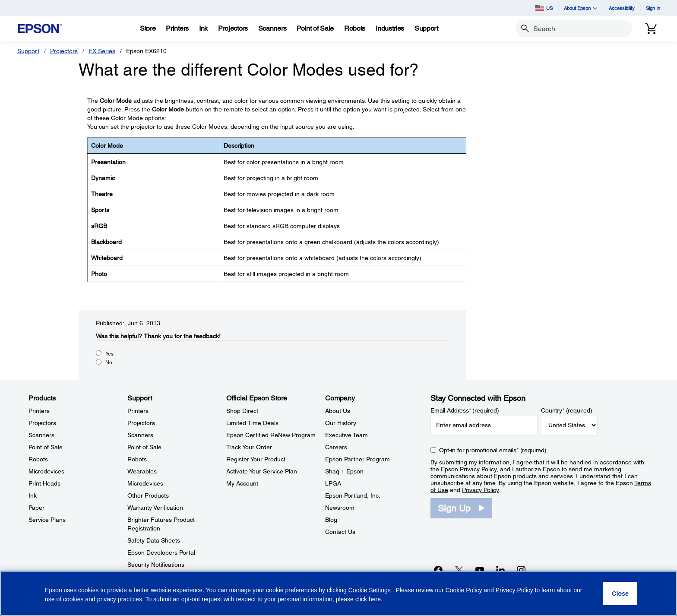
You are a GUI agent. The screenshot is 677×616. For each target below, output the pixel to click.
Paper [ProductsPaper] (36, 508)
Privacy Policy (478, 469)
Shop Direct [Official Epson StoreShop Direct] (242, 411)
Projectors (64, 51)
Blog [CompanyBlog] (331, 520)
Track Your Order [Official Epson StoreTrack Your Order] (249, 447)
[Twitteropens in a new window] (459, 570)
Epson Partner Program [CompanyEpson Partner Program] (357, 459)
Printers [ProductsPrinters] (39, 411)
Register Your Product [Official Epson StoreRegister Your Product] (256, 459)
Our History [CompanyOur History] (341, 423)
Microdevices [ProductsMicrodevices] (46, 471)
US (544, 8)
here (375, 599)
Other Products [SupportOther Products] (148, 495)
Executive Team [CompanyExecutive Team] (346, 435)
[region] (338, 593)
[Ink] (203, 29)
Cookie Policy (464, 590)
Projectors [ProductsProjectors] (42, 423)
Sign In (653, 8)
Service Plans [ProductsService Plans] (47, 520)
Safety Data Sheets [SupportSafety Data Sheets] (154, 540)
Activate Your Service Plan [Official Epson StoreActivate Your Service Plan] (262, 471)
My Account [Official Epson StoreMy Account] (242, 483)
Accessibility (622, 8)
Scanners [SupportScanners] (140, 435)
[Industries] (390, 29)
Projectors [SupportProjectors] (141, 423)
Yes (109, 354)
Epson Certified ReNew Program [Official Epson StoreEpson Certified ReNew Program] (271, 435)
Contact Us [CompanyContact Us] (340, 532)
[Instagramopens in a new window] (521, 570)
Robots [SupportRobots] (137, 459)
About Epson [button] (581, 8)
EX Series (102, 51)
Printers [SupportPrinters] (138, 411)
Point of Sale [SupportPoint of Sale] (144, 447)
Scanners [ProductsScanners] (41, 435)
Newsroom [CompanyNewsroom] (340, 508)
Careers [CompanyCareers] (336, 447)
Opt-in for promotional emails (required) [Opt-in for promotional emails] (493, 450)
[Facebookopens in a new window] (438, 570)
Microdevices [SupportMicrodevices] (145, 483)
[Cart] (651, 29)
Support (28, 51)
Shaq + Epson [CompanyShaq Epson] (344, 471)
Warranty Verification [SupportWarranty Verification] (155, 508)
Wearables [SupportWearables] (142, 471)
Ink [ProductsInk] (33, 495)
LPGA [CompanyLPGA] (333, 483)
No (109, 362)
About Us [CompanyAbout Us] (338, 411)
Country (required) (567, 410)
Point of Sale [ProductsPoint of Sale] (46, 447)
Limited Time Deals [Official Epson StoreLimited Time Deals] (252, 423)
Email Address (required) (465, 410)
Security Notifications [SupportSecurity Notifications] (156, 565)
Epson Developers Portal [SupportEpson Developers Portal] (161, 552)
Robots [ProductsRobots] (38, 459)
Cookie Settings (370, 590)
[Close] (620, 594)
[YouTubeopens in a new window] (480, 570)
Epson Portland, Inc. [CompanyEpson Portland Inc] (353, 495)
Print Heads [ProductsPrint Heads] (44, 483)
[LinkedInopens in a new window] (500, 570)
